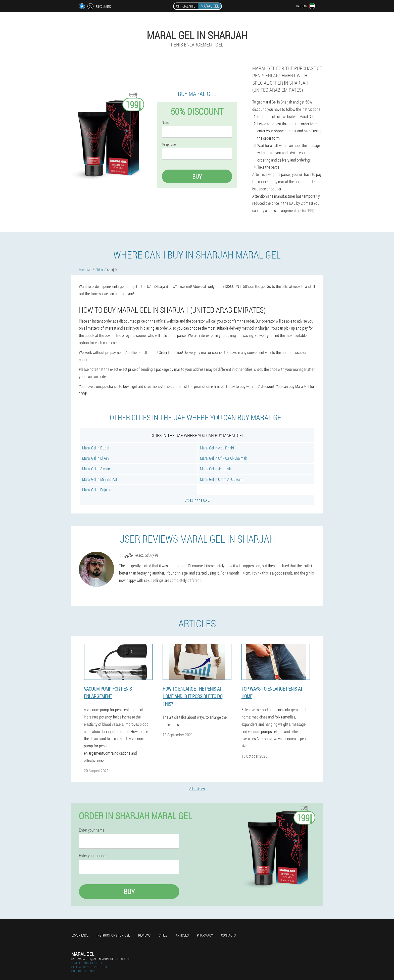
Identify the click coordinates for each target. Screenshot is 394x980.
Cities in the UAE (197, 500)
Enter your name (92, 830)
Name (166, 123)
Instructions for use (113, 935)
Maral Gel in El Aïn (95, 458)
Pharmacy (205, 935)
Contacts (228, 935)
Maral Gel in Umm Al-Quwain (221, 479)
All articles (197, 789)
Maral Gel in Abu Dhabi (217, 448)
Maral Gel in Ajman (96, 469)
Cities (163, 935)
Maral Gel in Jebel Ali (215, 469)
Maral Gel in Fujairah (97, 490)
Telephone (169, 144)
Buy (197, 176)
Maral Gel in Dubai (96, 448)
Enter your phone (92, 856)
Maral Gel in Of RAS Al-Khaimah (224, 458)
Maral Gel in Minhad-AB (100, 479)
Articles (182, 935)
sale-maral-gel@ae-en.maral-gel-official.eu (101, 959)
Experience (80, 935)
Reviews (144, 935)
